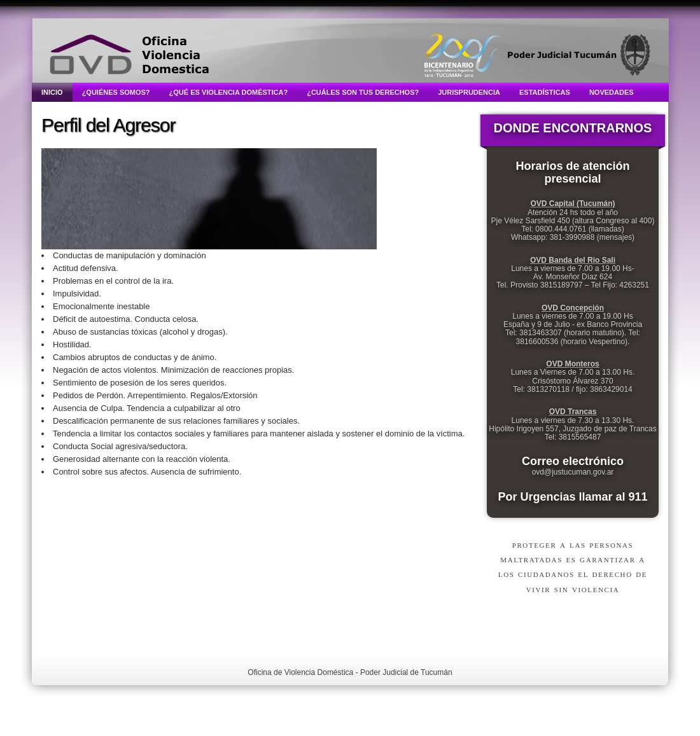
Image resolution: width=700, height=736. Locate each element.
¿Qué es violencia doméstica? (229, 92)
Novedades (612, 92)
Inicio (52, 92)
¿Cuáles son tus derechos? (363, 92)
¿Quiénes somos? (116, 92)
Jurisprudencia (469, 92)
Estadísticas (545, 92)
